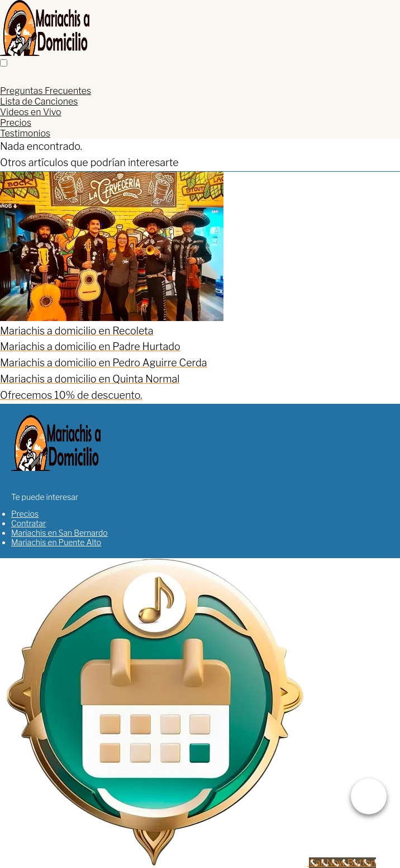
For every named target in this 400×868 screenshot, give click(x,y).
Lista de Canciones (39, 102)
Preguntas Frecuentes (46, 91)
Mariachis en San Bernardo (59, 533)
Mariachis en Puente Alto (56, 542)
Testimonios (25, 133)
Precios (16, 123)
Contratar (28, 523)
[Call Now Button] (342, 863)
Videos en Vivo (31, 112)
